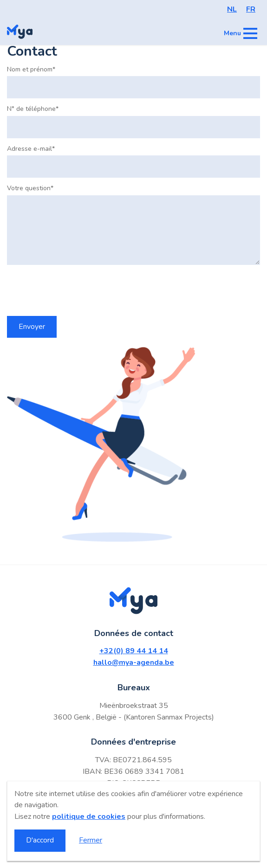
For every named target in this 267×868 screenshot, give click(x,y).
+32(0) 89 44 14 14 (134, 651)
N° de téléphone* (33, 109)
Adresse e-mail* (31, 149)
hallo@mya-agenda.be (134, 662)
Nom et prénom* (31, 70)
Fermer (91, 840)
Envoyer (32, 327)
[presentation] (78, 290)
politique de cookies (89, 817)
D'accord (40, 840)
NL (232, 9)
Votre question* (30, 188)
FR (251, 9)
